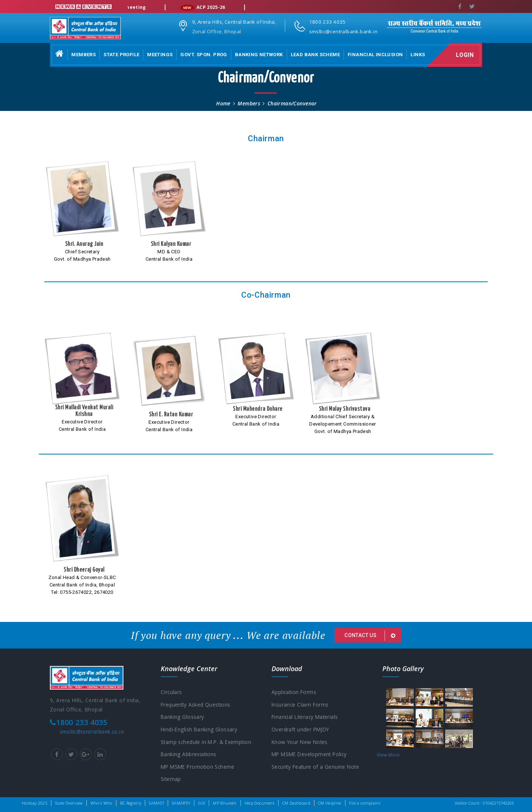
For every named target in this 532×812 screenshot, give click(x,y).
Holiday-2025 (35, 803)
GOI (202, 803)
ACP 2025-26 (212, 8)
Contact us (371, 636)
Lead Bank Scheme (315, 55)
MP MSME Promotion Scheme (199, 767)
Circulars (172, 692)
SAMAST (156, 803)
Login (466, 55)
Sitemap (171, 780)
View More (388, 755)
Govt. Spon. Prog (204, 55)
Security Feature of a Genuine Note (316, 767)
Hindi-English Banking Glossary (200, 730)
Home (223, 103)
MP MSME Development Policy (311, 755)
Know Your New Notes (301, 742)
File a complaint (365, 803)
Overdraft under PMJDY (301, 730)
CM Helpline (330, 803)
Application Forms (294, 692)
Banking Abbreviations (189, 755)
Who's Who (101, 803)
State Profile (121, 55)
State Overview (69, 803)
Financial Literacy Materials (306, 717)
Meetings (160, 55)
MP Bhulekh (225, 803)
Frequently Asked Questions (196, 705)
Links (418, 55)
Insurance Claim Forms (301, 705)
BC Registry (131, 803)
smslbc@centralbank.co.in (92, 732)
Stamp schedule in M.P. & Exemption (207, 742)
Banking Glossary (183, 717)
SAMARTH (181, 803)
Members (83, 55)
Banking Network (259, 55)
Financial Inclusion (375, 55)
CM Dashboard (296, 803)
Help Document (260, 803)
